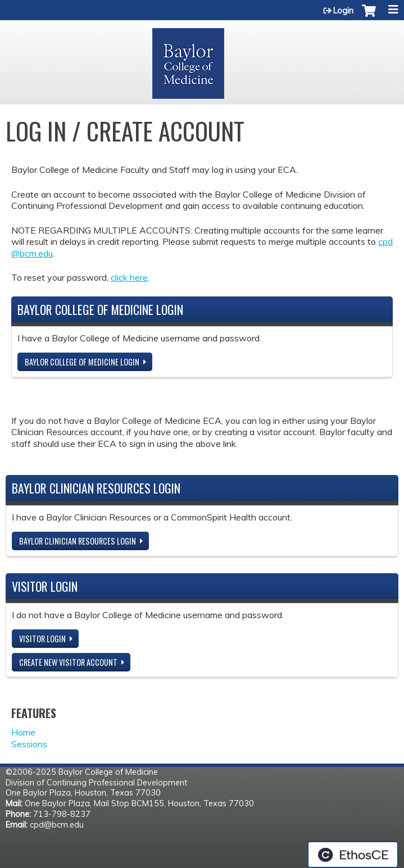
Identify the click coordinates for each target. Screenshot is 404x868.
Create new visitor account (68, 662)
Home (23, 732)
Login (343, 11)
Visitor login (42, 639)
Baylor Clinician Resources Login (78, 541)
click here (129, 277)
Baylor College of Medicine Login (82, 362)
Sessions (29, 744)
